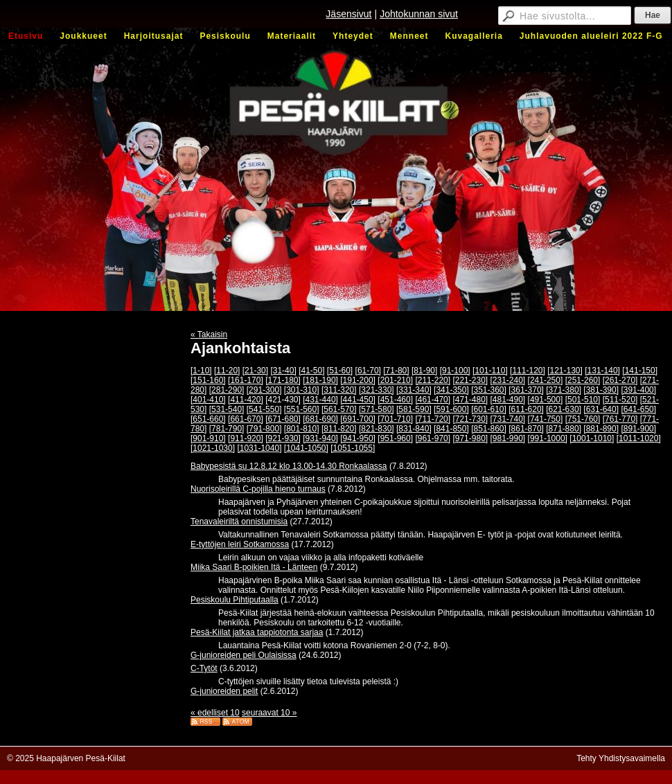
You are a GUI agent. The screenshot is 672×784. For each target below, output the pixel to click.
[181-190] (320, 380)
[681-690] (320, 419)
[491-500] (546, 400)
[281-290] (227, 390)
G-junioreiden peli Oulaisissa (244, 655)
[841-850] (451, 429)
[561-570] (339, 409)
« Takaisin (209, 335)
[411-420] (246, 400)
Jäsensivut (348, 14)
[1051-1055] (353, 448)
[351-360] (489, 390)
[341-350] (451, 390)
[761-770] (620, 419)
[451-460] (395, 400)
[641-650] (638, 409)
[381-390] (601, 390)
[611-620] (526, 409)
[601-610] (489, 409)
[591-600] (451, 409)
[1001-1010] (592, 438)
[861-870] (526, 429)
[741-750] (546, 419)
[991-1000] (548, 438)
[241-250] (546, 380)
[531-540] (227, 409)
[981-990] (508, 438)
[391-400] (638, 390)
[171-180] (283, 380)
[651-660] (208, 419)
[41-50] (311, 371)
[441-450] (358, 400)
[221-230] (470, 380)
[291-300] (264, 390)
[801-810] (302, 429)
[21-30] (255, 371)
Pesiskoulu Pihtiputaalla (235, 600)
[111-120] (528, 371)
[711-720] (433, 419)
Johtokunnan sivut (419, 14)
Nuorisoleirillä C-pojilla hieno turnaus (258, 489)
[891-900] (638, 429)
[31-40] (283, 371)
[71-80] (396, 371)
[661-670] (246, 419)
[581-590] (414, 409)
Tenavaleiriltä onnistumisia (239, 522)
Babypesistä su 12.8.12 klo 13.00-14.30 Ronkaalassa (289, 466)
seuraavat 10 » (269, 713)
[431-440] (320, 400)
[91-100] (455, 371)
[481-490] (508, 400)
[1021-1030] (213, 448)
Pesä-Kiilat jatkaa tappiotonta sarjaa (257, 632)
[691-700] (358, 419)
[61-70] (368, 371)
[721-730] (470, 419)
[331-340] (414, 390)
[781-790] (227, 429)
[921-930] (283, 438)
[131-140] (602, 371)
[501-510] (583, 400)
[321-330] (377, 390)
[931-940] (320, 438)
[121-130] (565, 371)
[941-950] (358, 438)
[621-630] (564, 409)
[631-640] (601, 409)
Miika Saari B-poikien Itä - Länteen (254, 567)
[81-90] (424, 371)
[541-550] (264, 409)
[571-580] (377, 409)
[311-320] (339, 390)
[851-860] (489, 429)
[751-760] (583, 419)
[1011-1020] (639, 438)
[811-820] (339, 429)
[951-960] (395, 438)
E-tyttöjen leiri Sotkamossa (240, 544)
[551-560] (302, 409)
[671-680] (283, 419)
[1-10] (201, 371)
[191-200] (358, 380)
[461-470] (433, 400)
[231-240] (508, 380)
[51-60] (340, 371)
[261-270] (620, 380)
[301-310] (302, 390)
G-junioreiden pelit (224, 691)
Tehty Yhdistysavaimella (621, 758)
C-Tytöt (204, 668)
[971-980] (470, 438)
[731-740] (508, 419)
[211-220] (433, 380)
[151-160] (208, 380)
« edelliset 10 (215, 713)
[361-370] (526, 390)
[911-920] (246, 438)
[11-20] (227, 371)
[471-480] (470, 400)
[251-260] (583, 380)
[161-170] (246, 380)
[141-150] (640, 371)
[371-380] (564, 390)
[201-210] (395, 380)
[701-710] (395, 419)
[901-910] (208, 438)
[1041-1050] (306, 448)
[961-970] (433, 438)
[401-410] (208, 400)
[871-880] (564, 429)
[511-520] (620, 400)
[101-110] (490, 371)
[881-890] (601, 429)
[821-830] (377, 429)
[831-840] (414, 429)
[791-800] (264, 429)
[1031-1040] (259, 448)
